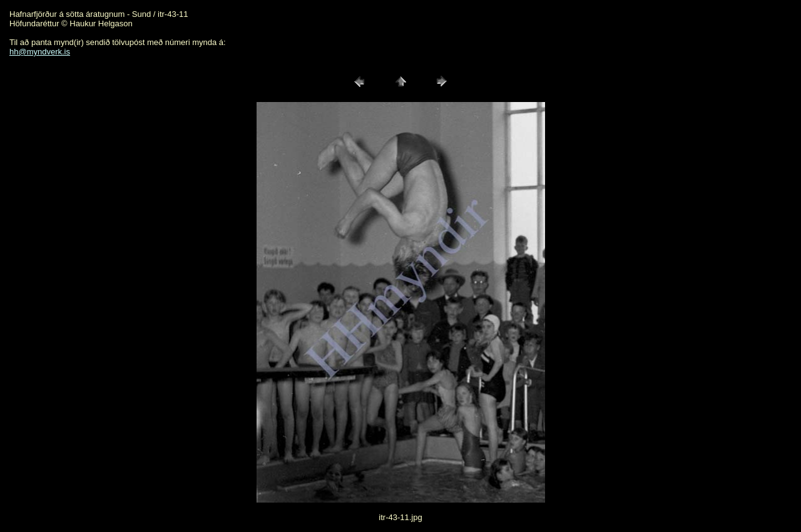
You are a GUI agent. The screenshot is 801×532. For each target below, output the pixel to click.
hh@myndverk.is (40, 52)
